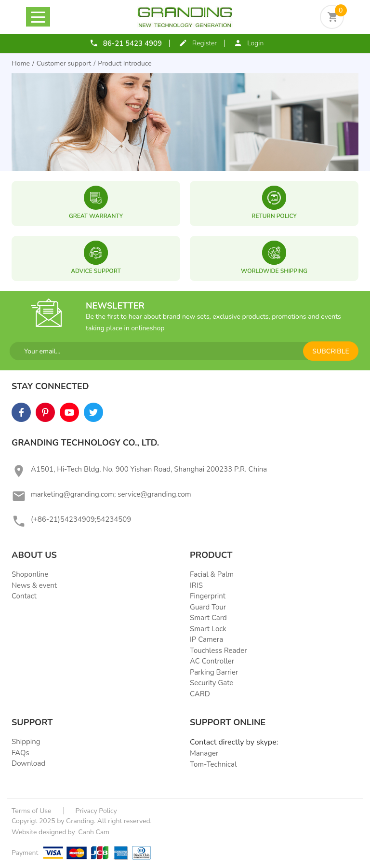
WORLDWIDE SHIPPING (274, 271)
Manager (204, 753)
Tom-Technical (213, 764)
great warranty (96, 216)
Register (205, 43)
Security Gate (211, 683)
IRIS (196, 585)
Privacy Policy (96, 811)
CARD (200, 694)
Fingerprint (208, 596)
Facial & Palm (212, 574)
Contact (24, 596)
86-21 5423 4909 (132, 43)
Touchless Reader (218, 651)
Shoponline (30, 574)
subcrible (330, 351)
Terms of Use (32, 811)
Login (255, 43)
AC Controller (212, 661)
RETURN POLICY (274, 216)
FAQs (20, 753)
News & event (34, 585)
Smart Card (208, 618)
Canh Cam (93, 832)
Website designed (39, 832)
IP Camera (206, 639)
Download (28, 763)
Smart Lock (208, 629)
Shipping (26, 742)
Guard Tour (208, 607)
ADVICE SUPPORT (96, 271)
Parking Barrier (214, 672)
